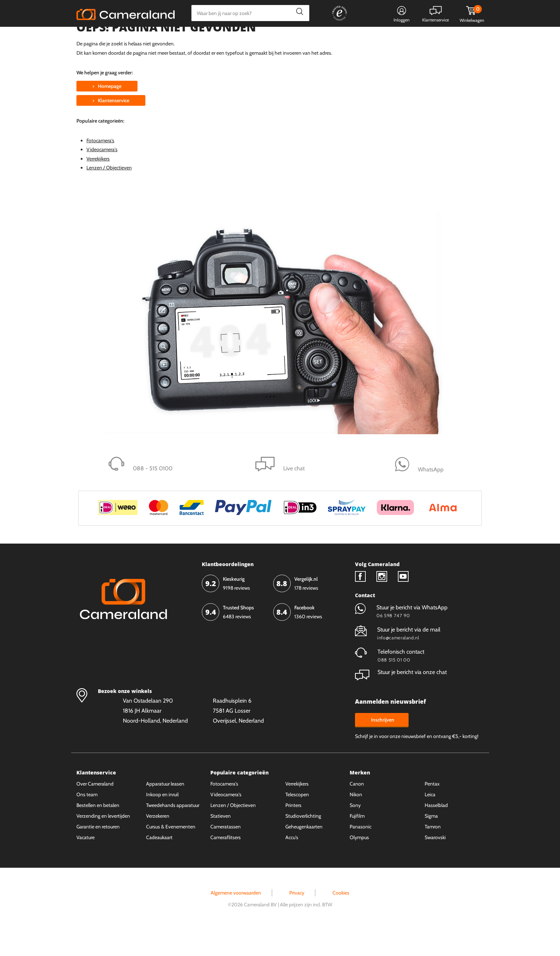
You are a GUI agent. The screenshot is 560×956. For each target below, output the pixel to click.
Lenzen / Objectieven (109, 194)
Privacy (297, 920)
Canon (357, 811)
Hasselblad (436, 832)
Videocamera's (102, 176)
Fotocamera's (100, 167)
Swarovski (435, 864)
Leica (430, 821)
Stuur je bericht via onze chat (401, 699)
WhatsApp (361, 38)
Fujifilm (357, 843)
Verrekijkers (98, 185)
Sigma (431, 843)
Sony (355, 832)
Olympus (359, 864)
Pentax (432, 811)
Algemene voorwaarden (236, 920)
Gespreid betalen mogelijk (308, 38)
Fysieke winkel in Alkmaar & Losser (427, 38)
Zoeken (298, 13)
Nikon (356, 821)
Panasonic (361, 853)
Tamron (433, 853)
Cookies (341, 920)
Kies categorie (99, 37)
